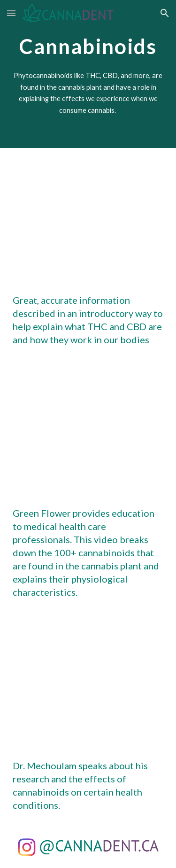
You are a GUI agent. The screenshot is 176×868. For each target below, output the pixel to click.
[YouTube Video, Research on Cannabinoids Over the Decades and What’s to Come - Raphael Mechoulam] (88, 679)
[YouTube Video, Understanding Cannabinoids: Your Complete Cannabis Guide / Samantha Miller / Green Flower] (88, 426)
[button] (11, 13)
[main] (88, 44)
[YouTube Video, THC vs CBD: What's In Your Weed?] (88, 213)
